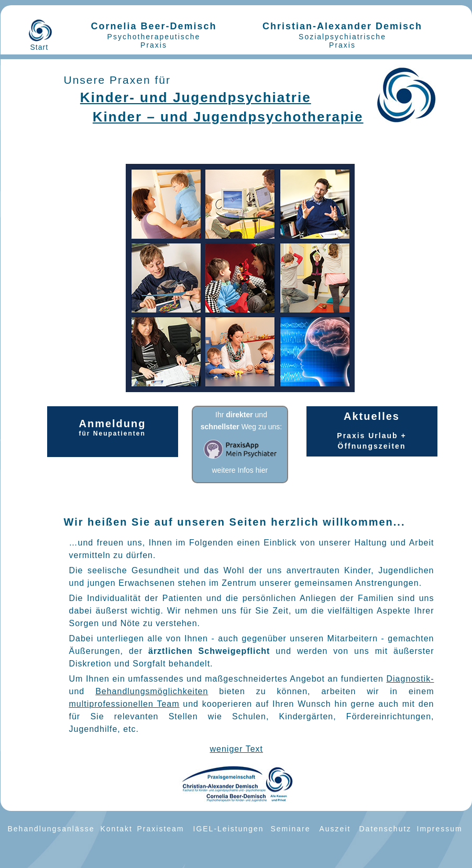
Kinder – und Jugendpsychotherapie (228, 117)
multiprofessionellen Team (124, 704)
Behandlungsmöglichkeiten (152, 691)
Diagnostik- (410, 679)
